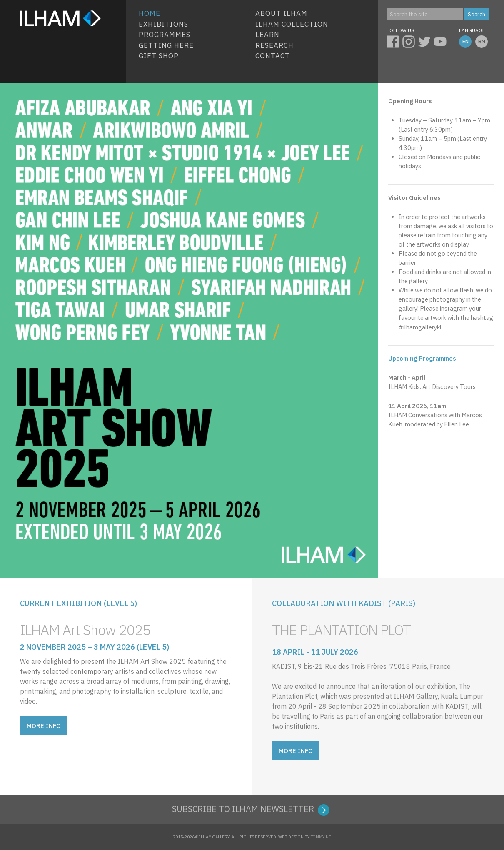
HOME (150, 13)
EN (465, 41)
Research (274, 45)
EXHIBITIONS (163, 24)
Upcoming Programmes (422, 358)
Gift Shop (159, 56)
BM (482, 41)
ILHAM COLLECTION (292, 24)
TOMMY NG (321, 837)
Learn (267, 35)
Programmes (165, 35)
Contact (273, 56)
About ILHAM (281, 13)
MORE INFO (44, 726)
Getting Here (166, 45)
